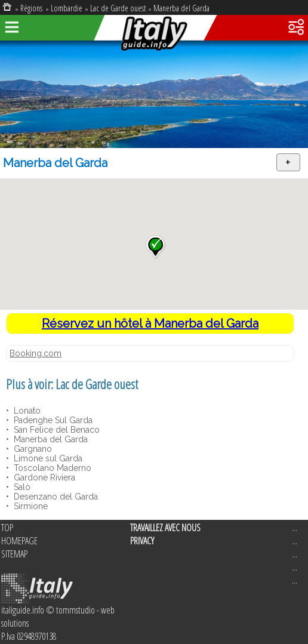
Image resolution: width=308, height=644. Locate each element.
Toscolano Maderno (51, 468)
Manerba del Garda (181, 8)
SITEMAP (14, 554)
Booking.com (36, 353)
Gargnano (32, 449)
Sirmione (30, 506)
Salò (21, 487)
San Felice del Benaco (56, 430)
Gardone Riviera (43, 477)
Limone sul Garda (47, 458)
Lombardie (67, 8)
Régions (32, 8)
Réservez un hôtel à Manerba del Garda (150, 323)
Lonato (26, 411)
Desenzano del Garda (55, 497)
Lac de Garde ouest (118, 8)
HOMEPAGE (19, 541)
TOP (7, 528)
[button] (155, 247)
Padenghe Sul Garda (52, 420)
